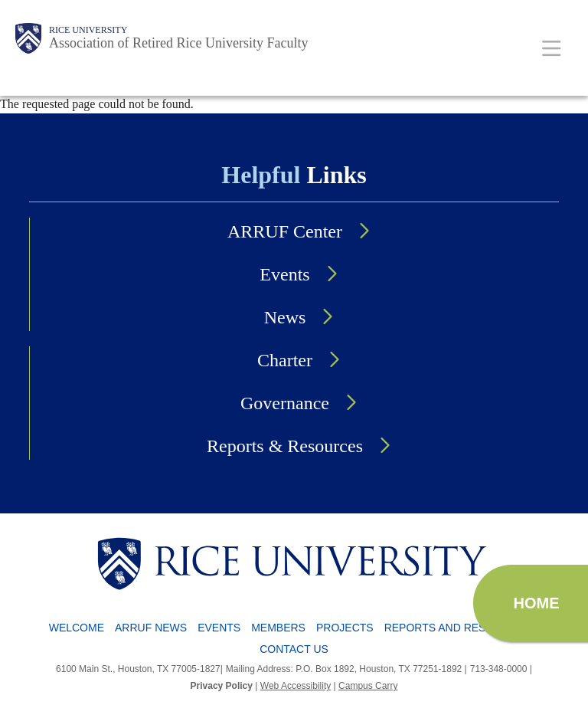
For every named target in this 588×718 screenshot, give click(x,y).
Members (278, 628)
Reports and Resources (458, 628)
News (285, 317)
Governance (285, 403)
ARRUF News (151, 628)
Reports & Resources (285, 446)
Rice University (88, 30)
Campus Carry (368, 686)
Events (284, 274)
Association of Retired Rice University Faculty (178, 43)
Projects (345, 628)
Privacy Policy (222, 686)
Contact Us (294, 649)
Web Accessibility (296, 686)
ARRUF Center (285, 231)
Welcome (77, 628)
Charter (285, 360)
